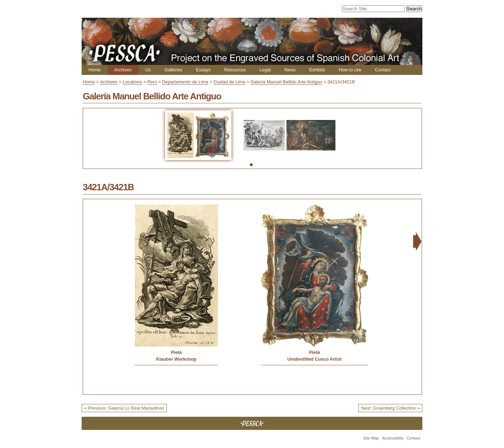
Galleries (173, 70)
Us (148, 70)
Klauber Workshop (176, 359)
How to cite (350, 70)
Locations (133, 82)
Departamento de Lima (185, 82)
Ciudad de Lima (229, 82)
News (290, 70)
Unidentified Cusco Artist (314, 359)
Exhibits (317, 70)
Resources (235, 70)
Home (94, 70)
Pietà (177, 352)
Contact (383, 70)
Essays (203, 70)
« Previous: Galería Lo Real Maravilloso (124, 408)
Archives (123, 70)
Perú (152, 82)
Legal (265, 70)
